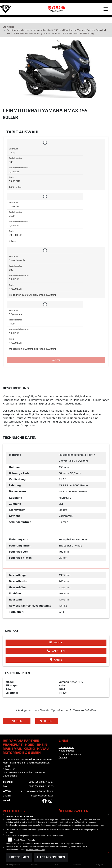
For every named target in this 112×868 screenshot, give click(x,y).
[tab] (56, 447)
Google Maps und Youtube (25, 840)
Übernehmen (19, 857)
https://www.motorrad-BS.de (37, 792)
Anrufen (56, 652)
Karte (56, 660)
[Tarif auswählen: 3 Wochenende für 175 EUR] (45, 251)
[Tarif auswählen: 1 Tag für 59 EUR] (45, 143)
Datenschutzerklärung (95, 825)
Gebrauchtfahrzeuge (70, 754)
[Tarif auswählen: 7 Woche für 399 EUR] (45, 197)
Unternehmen (66, 748)
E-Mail (56, 643)
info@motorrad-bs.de (42, 796)
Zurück (17, 721)
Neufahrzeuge (67, 751)
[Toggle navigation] (106, 9)
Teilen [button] (46, 721)
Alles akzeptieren (51, 857)
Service (63, 758)
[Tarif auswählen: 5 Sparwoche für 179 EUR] (45, 305)
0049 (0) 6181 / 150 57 (41, 782)
